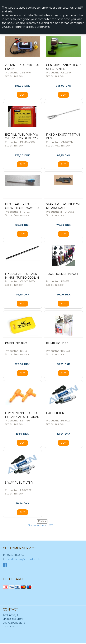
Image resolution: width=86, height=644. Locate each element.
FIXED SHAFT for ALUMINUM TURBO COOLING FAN (22, 278)
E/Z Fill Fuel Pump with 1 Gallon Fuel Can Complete (22, 138)
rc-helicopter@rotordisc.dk (23, 559)
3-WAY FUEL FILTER (19, 483)
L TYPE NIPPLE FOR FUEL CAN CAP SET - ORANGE (22, 417)
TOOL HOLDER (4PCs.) (62, 274)
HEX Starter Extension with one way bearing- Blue (22, 208)
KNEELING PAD (16, 343)
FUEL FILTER (55, 413)
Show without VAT (41, 525)
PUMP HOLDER (57, 343)
